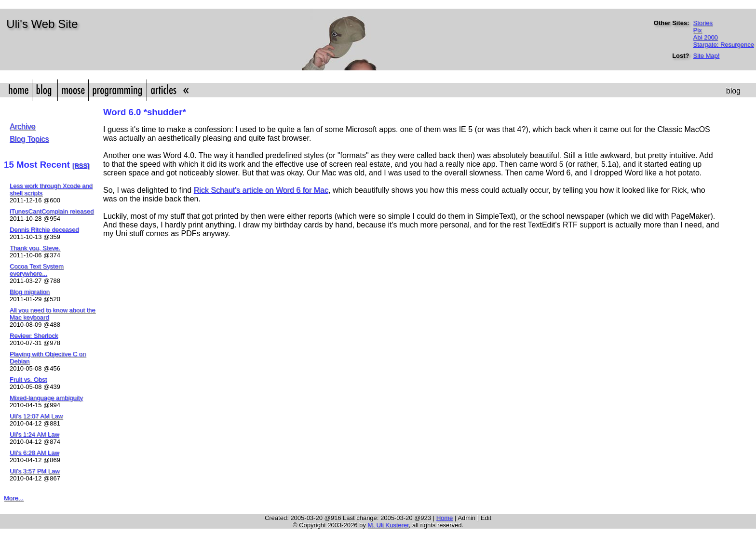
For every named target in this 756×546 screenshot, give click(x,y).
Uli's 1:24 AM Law (34, 434)
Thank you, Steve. (35, 248)
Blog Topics (29, 139)
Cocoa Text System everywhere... (37, 270)
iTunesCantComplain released (52, 211)
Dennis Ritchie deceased (44, 230)
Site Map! (707, 56)
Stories (703, 23)
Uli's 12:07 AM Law (36, 416)
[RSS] (81, 166)
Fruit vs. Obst (28, 380)
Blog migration (30, 292)
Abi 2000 (706, 37)
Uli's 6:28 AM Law (34, 453)
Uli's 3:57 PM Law (35, 471)
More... (13, 498)
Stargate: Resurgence (724, 45)
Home (445, 518)
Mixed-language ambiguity (46, 398)
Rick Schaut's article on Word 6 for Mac (261, 190)
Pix (698, 30)
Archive (22, 127)
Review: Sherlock (34, 336)
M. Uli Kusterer (388, 525)
